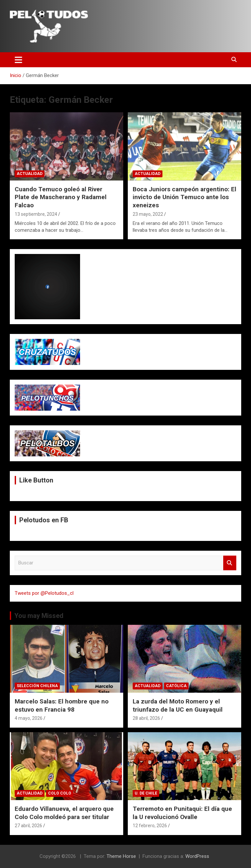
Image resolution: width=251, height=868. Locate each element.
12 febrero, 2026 (150, 826)
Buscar (230, 563)
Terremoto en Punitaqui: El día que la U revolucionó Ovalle (182, 813)
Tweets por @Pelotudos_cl (44, 593)
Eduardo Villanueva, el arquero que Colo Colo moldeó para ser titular (64, 813)
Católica (176, 686)
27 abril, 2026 (28, 826)
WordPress (197, 856)
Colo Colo (60, 793)
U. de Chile (146, 793)
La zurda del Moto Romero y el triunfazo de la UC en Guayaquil (178, 705)
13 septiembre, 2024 (36, 214)
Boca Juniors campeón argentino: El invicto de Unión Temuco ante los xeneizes (184, 197)
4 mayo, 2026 (29, 718)
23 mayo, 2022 (148, 214)
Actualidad (30, 174)
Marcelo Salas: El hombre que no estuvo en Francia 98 (62, 705)
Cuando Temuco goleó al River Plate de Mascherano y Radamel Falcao (61, 197)
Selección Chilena (37, 686)
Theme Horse (121, 856)
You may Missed (39, 616)
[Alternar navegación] (18, 60)
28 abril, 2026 (146, 718)
